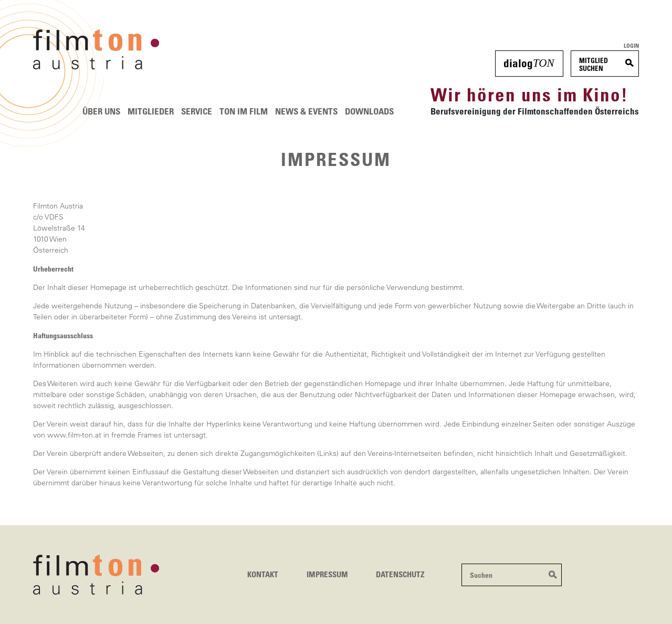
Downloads (369, 111)
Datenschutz (400, 574)
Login (631, 45)
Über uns (101, 111)
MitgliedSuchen (594, 64)
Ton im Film (244, 111)
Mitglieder (151, 111)
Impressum (327, 574)
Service (197, 111)
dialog (529, 63)
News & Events (306, 111)
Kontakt (263, 574)
